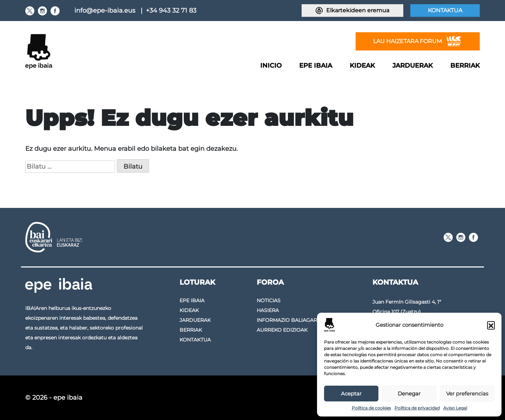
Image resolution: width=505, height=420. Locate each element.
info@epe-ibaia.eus (105, 11)
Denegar (409, 394)
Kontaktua (445, 10)
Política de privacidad (417, 408)
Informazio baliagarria (291, 320)
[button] (491, 325)
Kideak (362, 66)
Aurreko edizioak (282, 330)
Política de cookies (371, 408)
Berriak (465, 66)
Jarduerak (413, 66)
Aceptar (351, 394)
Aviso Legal (455, 408)
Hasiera (268, 310)
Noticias (269, 300)
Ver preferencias (467, 394)
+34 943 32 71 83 (171, 11)
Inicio (271, 66)
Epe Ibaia (316, 66)
